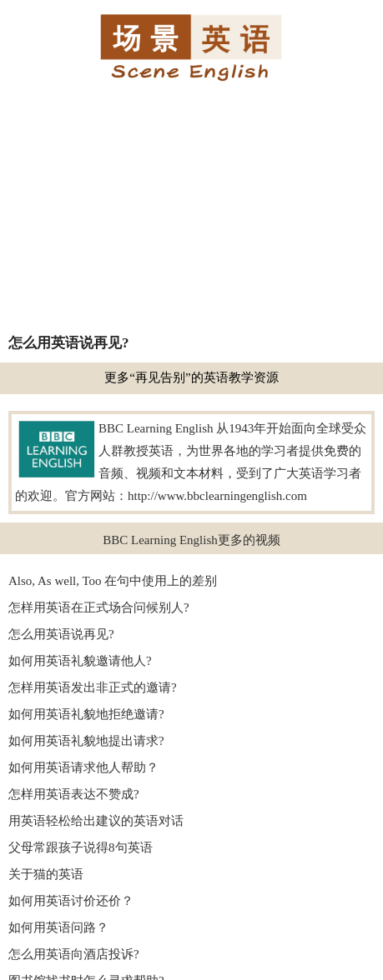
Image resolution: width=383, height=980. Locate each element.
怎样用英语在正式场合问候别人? (99, 607)
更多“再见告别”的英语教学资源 (191, 377)
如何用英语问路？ (58, 927)
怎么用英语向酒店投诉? (74, 954)
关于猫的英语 (46, 874)
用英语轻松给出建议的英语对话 (96, 821)
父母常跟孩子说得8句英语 (81, 847)
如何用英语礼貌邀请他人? (80, 661)
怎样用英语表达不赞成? (74, 794)
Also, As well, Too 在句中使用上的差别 (113, 581)
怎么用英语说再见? (61, 634)
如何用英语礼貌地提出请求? (86, 741)
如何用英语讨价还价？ (71, 901)
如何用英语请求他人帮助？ (83, 767)
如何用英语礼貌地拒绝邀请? (86, 714)
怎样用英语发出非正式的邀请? (93, 687)
